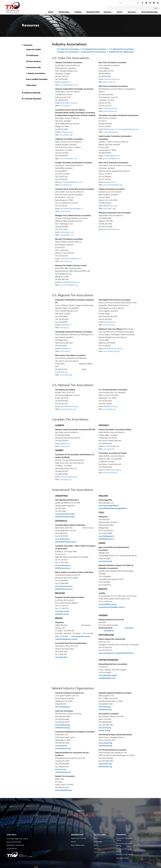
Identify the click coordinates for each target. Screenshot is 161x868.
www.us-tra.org (105, 728)
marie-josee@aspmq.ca (69, 477)
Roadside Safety (93, 12)
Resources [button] (133, 12)
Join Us (73, 842)
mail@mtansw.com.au (64, 589)
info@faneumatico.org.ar (65, 517)
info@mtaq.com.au (63, 568)
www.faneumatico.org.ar (65, 514)
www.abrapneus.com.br (81, 636)
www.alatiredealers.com (69, 85)
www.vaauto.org (109, 208)
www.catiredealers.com (69, 158)
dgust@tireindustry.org (69, 406)
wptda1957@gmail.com (130, 129)
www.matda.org (66, 375)
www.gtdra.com (66, 185)
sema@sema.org (105, 709)
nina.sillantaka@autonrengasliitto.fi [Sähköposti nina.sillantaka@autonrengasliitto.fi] (113, 508)
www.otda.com (109, 449)
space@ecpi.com (110, 182)
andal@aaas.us (66, 82)
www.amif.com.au (62, 539)
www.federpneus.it (106, 536)
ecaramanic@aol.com (112, 79)
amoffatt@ (108, 446)
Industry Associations (36, 73)
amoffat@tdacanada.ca (112, 470)
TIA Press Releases (33, 61)
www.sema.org (104, 707)
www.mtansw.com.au (64, 586)
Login (156, 8)
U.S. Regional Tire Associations (94, 49)
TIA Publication (32, 55)
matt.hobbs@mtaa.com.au (66, 542)
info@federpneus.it (106, 539)
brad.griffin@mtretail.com (70, 282)
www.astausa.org (66, 135)
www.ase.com (61, 769)
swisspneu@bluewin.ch (124, 653)
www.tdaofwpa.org (110, 132)
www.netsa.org (109, 325)
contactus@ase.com (63, 772)
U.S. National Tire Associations (122, 49)
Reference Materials (31, 93)
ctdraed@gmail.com (112, 156)
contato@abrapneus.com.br (66, 639)
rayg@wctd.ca (65, 443)
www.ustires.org (109, 409)
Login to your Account (79, 838)
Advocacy (97, 849)
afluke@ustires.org (110, 406)
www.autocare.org (62, 725)
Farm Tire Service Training (124, 854)
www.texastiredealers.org (113, 185)
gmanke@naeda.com (111, 229)
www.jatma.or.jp (105, 561)
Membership (98, 842)
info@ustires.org (105, 767)
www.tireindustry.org (68, 409)
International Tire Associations (94, 52)
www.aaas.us (64, 328)
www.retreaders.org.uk (108, 675)
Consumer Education (32, 99)
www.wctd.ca (65, 446)
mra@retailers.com (67, 232)
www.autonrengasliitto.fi (109, 506)
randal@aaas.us (66, 325)
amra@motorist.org (63, 748)
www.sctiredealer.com (112, 158)
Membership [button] (65, 12)
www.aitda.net (65, 106)
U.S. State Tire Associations (68, 49)
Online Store (31, 85)
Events (96, 845)
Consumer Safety (99, 852)
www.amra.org (61, 746)
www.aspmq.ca (65, 479)
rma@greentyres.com (107, 678)
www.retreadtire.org (63, 790)
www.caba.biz (65, 351)
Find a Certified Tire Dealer (37, 79)
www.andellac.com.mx (108, 604)
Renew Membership (149, 12)
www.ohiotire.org (110, 111)
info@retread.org (105, 746)
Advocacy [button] (108, 12)
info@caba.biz (65, 348)
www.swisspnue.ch (106, 653)
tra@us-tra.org (104, 730)
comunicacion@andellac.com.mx (112, 607)
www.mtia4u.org (66, 261)
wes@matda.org (61, 372)
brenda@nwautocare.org (113, 348)
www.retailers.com (67, 235)
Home (96, 838)
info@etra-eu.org (62, 614)
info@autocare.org (62, 728)
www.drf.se (129, 628)
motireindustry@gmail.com (70, 258)
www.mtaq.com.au (63, 565)
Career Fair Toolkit (33, 49)
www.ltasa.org (65, 211)
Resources (27, 45)
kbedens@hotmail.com (69, 103)
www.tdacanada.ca (110, 473)
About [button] (51, 12)
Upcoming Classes (122, 858)
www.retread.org (105, 743)
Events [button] (120, 12)
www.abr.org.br (61, 657)
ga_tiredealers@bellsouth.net (71, 182)
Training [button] (79, 12)
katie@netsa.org (110, 322)
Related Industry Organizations (122, 52)
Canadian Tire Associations (68, 52)
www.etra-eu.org (62, 611)
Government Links (34, 67)
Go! (138, 3)
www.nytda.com (109, 82)
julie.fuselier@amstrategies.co (71, 208)
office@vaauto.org (110, 206)
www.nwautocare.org (111, 351)
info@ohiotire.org (110, 108)
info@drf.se (110, 631)
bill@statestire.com (111, 129)
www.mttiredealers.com (69, 285)
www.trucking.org (62, 707)
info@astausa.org (66, 132)
